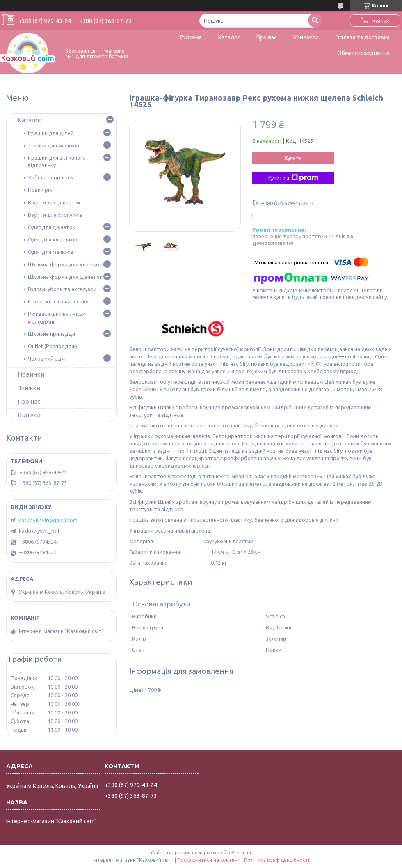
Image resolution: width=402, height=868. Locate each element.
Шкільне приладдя (51, 334)
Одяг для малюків (51, 252)
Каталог (229, 37)
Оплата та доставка (362, 37)
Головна (191, 37)
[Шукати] (315, 20)
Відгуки (29, 415)
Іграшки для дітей (51, 133)
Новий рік (40, 190)
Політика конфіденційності (277, 860)
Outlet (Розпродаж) (53, 346)
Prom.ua (241, 853)
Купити (293, 158)
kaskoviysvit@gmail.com (48, 520)
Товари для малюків (54, 145)
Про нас (267, 37)
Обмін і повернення (363, 53)
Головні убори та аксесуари (62, 289)
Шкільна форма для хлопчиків (66, 264)
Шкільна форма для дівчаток (65, 277)
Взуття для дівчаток (54, 202)
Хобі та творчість (50, 177)
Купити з (293, 178)
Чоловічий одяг (47, 358)
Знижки (29, 388)
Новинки (31, 374)
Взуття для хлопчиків (55, 215)
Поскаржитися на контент (209, 860)
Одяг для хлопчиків (53, 239)
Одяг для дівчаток (52, 227)
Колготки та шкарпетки (58, 301)
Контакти (306, 37)
